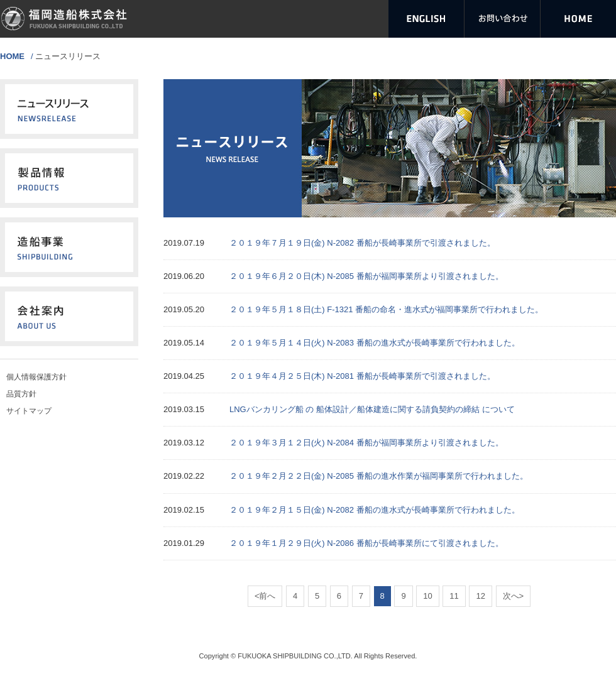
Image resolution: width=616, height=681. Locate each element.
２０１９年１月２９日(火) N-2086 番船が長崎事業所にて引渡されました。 (366, 543)
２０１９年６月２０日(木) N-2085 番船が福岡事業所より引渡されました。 (366, 276)
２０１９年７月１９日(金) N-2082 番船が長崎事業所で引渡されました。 (362, 243)
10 (427, 596)
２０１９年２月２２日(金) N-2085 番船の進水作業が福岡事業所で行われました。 (379, 476)
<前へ (265, 596)
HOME (12, 56)
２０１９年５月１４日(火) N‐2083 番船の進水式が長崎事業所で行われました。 (375, 343)
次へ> (514, 596)
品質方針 (21, 394)
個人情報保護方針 (36, 377)
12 (480, 596)
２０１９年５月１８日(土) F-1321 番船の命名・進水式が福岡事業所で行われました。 (386, 309)
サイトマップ (29, 411)
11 (454, 596)
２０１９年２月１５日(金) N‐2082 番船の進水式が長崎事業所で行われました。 (375, 510)
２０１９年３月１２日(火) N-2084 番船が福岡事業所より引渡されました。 (366, 443)
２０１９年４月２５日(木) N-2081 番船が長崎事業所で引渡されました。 (362, 376)
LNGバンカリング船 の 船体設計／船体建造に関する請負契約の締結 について (372, 409)
